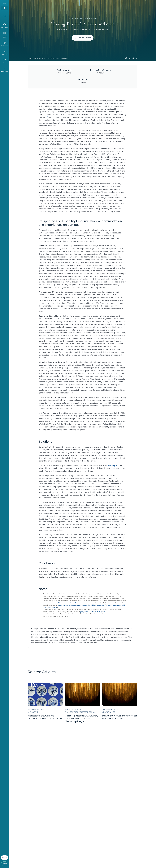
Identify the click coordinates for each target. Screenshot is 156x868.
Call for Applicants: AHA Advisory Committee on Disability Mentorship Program (81, 719)
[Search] (5, 8)
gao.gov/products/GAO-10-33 (91, 612)
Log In (5, 858)
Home (30, 58)
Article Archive (39, 58)
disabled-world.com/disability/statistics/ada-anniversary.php (66, 603)
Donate (5, 864)
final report (113, 465)
